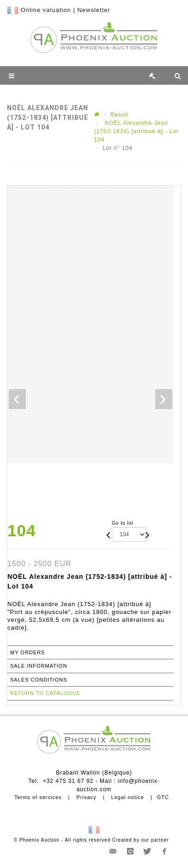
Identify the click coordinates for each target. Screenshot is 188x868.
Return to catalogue (45, 693)
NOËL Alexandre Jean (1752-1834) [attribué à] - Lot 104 (136, 131)
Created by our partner (141, 840)
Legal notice (128, 797)
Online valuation (46, 10)
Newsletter (94, 10)
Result (120, 115)
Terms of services (38, 797)
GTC (163, 797)
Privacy (87, 797)
